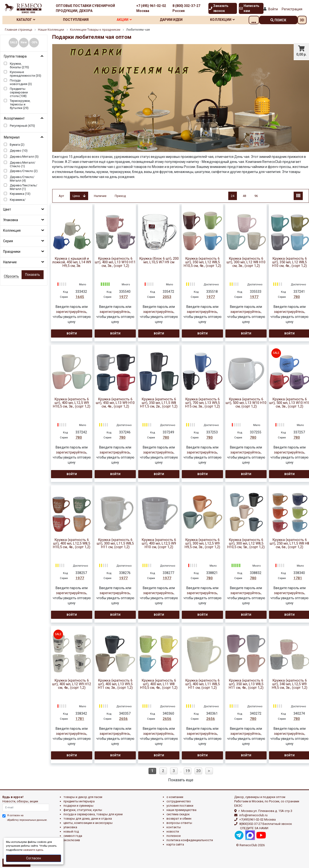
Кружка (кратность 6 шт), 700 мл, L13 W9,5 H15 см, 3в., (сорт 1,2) (203, 403)
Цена (79, 196)
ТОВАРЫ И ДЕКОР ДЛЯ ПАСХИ (83, 797)
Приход (120, 196)
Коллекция (12, 230)
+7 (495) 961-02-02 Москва (151, 8)
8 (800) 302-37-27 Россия (186, 8)
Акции (129, 20)
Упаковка (11, 220)
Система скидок (178, 814)
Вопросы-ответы (179, 823)
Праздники (12, 252)
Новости (173, 831)
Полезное (174, 836)
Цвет (7, 209)
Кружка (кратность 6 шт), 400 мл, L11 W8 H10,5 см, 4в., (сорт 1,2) (159, 684)
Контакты (174, 827)
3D (302, 20)
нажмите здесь (33, 850)
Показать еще (181, 780)
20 (198, 771)
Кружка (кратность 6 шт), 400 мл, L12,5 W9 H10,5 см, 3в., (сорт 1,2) (72, 403)
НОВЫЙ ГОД (71, 831)
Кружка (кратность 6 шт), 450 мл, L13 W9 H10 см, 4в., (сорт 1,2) (115, 403)
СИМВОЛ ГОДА (73, 836)
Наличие (10, 262)
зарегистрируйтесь (71, 312)
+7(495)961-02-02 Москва (257, 819)
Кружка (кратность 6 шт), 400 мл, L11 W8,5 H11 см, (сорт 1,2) (202, 684)
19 (188, 771)
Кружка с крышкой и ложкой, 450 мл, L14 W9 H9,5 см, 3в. (72, 262)
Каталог (27, 20)
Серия (8, 241)
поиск (278, 20)
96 (256, 196)
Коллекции (232, 20)
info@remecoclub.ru (253, 815)
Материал (12, 137)
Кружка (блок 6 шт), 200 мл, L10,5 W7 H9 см (159, 260)
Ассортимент (14, 118)
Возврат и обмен (179, 819)
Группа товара (15, 56)
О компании (175, 797)
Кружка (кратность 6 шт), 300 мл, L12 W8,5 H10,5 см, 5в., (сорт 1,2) (246, 543)
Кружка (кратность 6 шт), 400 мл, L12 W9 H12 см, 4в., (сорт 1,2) (72, 684)
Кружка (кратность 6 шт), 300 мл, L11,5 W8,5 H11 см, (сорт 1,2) (115, 543)
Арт (61, 196)
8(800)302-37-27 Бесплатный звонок (266, 824)
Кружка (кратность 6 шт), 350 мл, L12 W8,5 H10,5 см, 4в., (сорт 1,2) (202, 262)
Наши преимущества (181, 810)
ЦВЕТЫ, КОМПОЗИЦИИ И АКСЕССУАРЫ (88, 823)
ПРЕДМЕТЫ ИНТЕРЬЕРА (79, 801)
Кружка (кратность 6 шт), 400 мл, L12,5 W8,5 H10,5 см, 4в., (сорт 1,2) (72, 543)
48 (244, 196)
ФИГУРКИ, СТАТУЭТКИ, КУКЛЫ (83, 810)
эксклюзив (72, 840)
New (24, 42)
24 (233, 196)
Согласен (34, 858)
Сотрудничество (179, 801)
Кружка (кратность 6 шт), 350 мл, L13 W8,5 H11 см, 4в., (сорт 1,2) (246, 684)
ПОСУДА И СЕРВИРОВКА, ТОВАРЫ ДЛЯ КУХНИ (93, 814)
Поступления (79, 20)
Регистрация (292, 9)
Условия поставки (180, 806)
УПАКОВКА (70, 827)
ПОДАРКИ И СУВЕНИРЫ (78, 806)
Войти (273, 9)
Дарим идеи (179, 20)
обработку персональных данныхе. (27, 820)
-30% (34, 42)
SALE (14, 42)
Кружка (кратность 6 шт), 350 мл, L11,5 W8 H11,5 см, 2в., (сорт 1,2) (159, 403)
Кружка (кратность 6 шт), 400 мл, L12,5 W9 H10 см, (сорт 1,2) (159, 543)
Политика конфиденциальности (190, 840)
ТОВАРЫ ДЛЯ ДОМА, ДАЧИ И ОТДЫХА (88, 819)
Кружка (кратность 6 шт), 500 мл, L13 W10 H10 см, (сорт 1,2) (246, 403)
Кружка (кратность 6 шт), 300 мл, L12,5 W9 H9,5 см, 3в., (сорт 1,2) (202, 543)
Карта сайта (175, 844)
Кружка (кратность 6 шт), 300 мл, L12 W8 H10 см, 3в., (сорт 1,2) (246, 262)
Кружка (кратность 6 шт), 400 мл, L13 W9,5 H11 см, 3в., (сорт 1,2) (115, 684)
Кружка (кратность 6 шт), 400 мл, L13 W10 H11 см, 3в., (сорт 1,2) (115, 262)
